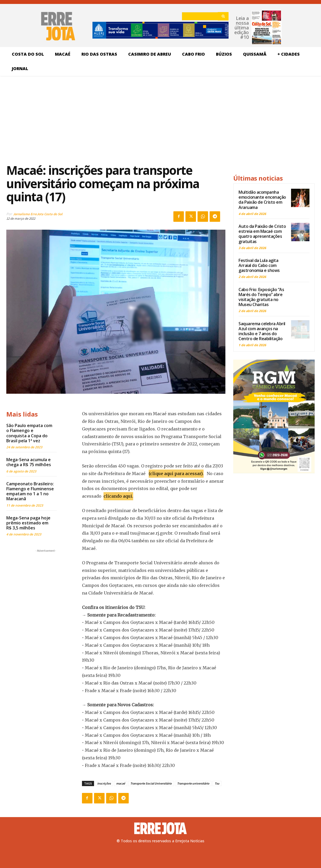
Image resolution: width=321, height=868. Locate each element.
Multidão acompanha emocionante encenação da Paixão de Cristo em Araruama (262, 200)
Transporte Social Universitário (151, 783)
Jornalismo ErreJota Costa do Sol (38, 214)
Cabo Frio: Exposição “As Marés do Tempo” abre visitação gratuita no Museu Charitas (261, 297)
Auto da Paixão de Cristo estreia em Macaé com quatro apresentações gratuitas (262, 234)
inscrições (104, 783)
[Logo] (160, 828)
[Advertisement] (116, 119)
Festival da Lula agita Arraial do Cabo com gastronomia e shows (259, 265)
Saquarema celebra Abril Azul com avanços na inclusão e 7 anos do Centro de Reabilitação (262, 331)
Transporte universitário (193, 783)
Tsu (217, 783)
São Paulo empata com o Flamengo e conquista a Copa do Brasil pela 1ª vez (29, 433)
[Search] (223, 16)
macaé (121, 783)
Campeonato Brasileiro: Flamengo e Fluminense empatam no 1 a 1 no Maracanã (30, 491)
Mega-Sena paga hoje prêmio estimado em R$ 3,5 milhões (28, 523)
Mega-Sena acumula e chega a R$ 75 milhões (29, 462)
